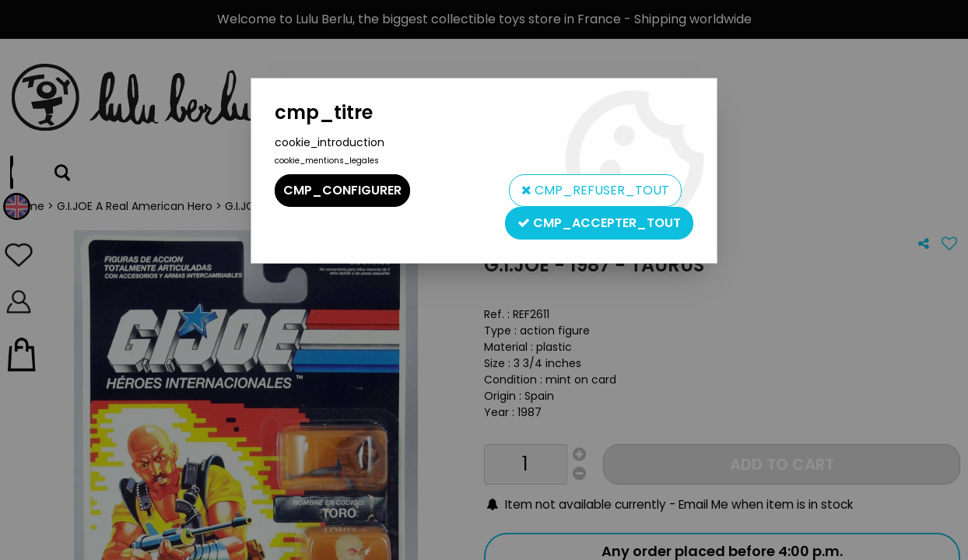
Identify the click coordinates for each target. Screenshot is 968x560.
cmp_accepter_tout (599, 223)
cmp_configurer (342, 190)
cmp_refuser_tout (595, 190)
